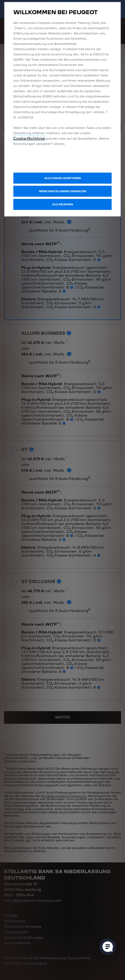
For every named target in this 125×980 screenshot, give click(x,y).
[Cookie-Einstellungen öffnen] (108, 947)
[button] (63, 191)
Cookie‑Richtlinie (29, 138)
